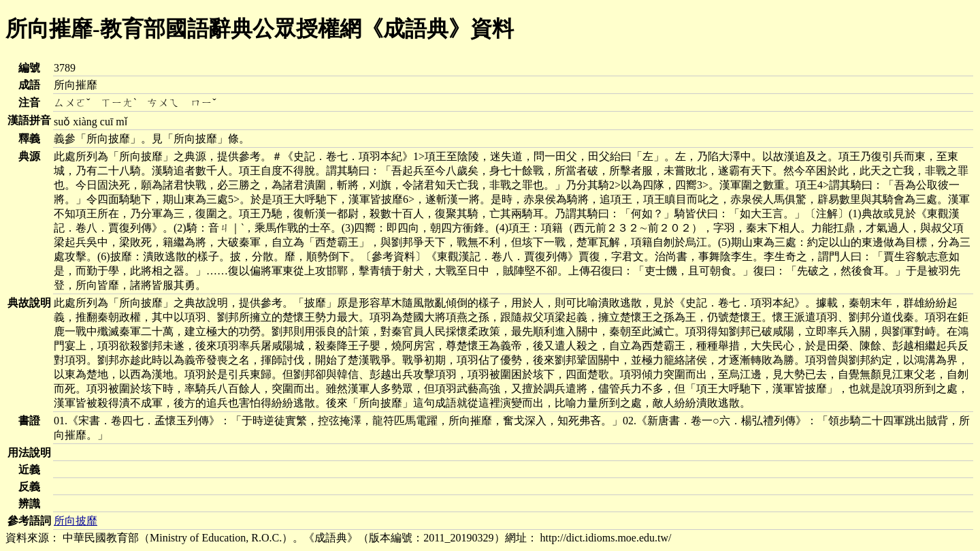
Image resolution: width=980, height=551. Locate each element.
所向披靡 (76, 521)
